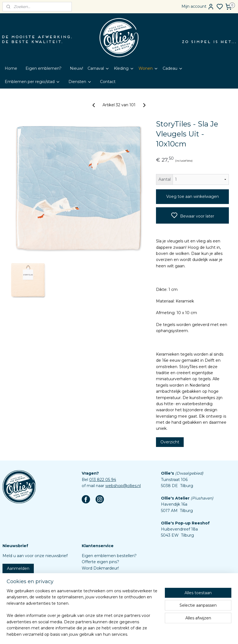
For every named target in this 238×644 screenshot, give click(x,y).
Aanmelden (18, 568)
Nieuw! (76, 68)
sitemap (131, 634)
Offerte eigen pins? (100, 562)
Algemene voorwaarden (105, 593)
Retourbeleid (94, 587)
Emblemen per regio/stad (32, 82)
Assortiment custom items (108, 605)
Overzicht (170, 442)
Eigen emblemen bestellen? (109, 556)
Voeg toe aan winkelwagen (193, 196)
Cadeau (173, 68)
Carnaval (98, 68)
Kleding (124, 68)
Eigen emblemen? (43, 68)
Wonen (148, 68)
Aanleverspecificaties (102, 611)
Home (11, 68)
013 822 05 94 (103, 480)
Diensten (80, 82)
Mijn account (198, 7)
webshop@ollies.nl (123, 486)
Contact (108, 82)
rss (141, 634)
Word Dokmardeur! (100, 568)
